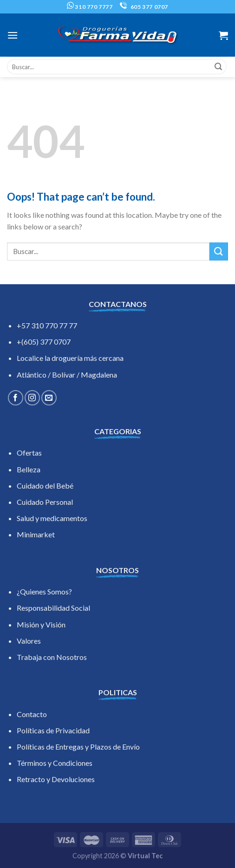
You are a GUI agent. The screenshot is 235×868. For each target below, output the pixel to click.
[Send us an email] (49, 398)
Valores (29, 641)
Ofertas (29, 453)
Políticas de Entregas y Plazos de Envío (78, 747)
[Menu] (13, 35)
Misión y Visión (41, 624)
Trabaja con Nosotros (52, 657)
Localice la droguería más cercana (70, 358)
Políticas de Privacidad (53, 730)
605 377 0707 (144, 7)
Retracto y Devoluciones (56, 779)
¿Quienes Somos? (44, 591)
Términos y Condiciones (55, 763)
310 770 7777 (90, 7)
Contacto (32, 714)
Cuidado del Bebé (45, 486)
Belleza (29, 469)
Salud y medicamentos (52, 518)
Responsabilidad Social (53, 608)
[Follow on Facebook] (16, 398)
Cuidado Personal (45, 502)
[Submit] (218, 67)
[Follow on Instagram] (32, 398)
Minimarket (36, 534)
